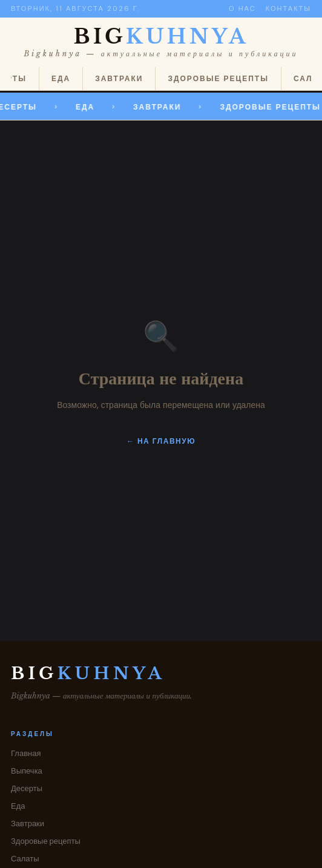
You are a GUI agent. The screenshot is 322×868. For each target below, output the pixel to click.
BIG (161, 36)
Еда (61, 78)
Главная (26, 753)
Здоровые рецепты (218, 78)
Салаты (25, 859)
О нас (242, 8)
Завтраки (119, 78)
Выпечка (27, 771)
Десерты (27, 788)
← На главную (161, 441)
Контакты (288, 8)
